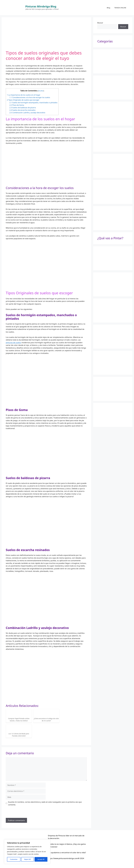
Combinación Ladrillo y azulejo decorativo (27, 113)
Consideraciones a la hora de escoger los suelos (30, 97)
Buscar (100, 23)
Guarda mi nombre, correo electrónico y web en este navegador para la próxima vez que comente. (45, 803)
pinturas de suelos (13, 343)
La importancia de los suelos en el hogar (24, 95)
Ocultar (41, 91)
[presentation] (22, 813)
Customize (14, 859)
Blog (108, 8)
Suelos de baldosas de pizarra (23, 108)
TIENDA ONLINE (120, 8)
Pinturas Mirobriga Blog (41, 6)
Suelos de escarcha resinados (22, 110)
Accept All (41, 859)
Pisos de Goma (17, 105)
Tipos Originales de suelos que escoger (23, 100)
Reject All (27, 859)
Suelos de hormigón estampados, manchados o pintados (33, 103)
